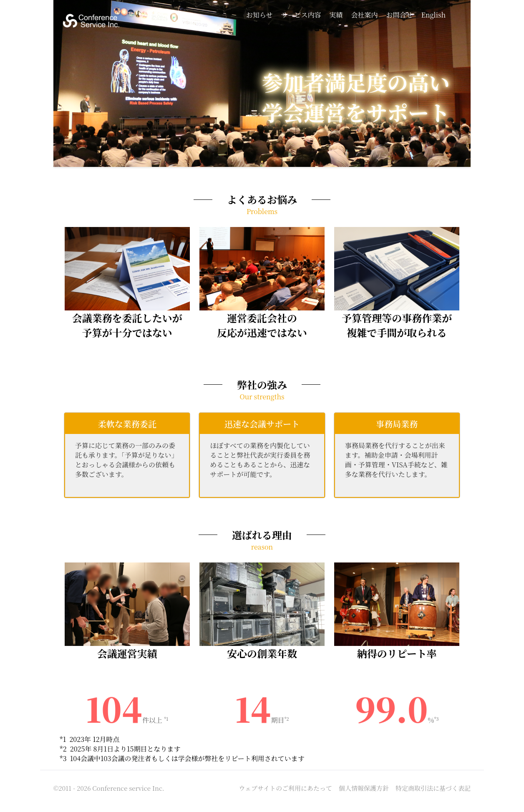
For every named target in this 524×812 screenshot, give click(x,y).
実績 (336, 15)
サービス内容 (301, 15)
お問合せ (400, 15)
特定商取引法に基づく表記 (433, 788)
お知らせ (259, 15)
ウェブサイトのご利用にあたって (286, 788)
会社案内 (365, 15)
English (433, 15)
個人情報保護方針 (364, 788)
